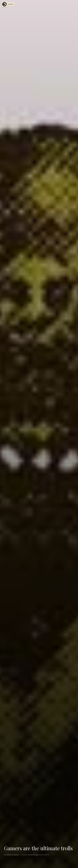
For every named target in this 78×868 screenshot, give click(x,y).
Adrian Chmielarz (13, 855)
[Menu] (4, 4)
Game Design (33, 855)
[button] (10, 4)
